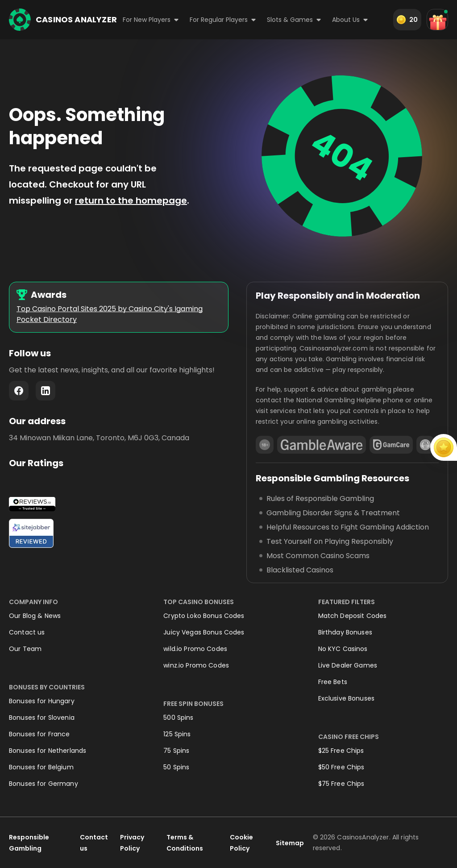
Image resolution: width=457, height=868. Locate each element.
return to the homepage (131, 200)
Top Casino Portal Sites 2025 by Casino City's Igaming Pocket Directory (110, 314)
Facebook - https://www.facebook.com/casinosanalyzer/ (19, 391)
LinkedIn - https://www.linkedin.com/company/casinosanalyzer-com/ (46, 391)
